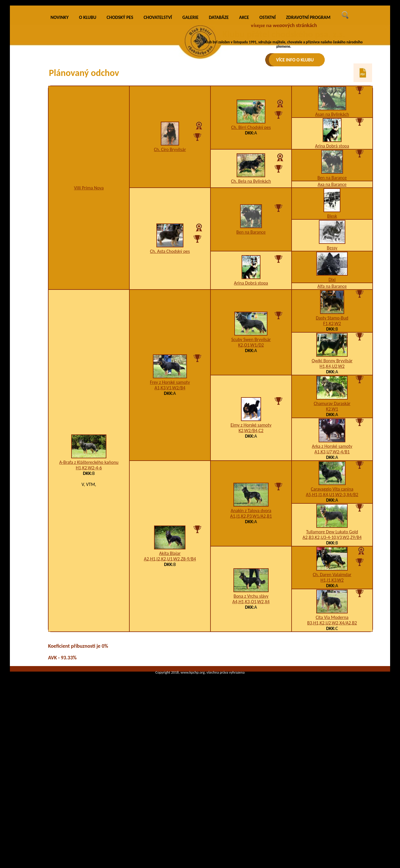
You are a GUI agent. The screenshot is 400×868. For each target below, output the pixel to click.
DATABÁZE (219, 110)
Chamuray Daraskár (332, 496)
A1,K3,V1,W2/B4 (170, 480)
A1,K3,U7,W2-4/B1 (332, 544)
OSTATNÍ (267, 110)
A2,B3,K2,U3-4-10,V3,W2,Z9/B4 (332, 630)
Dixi (332, 372)
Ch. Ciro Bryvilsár (170, 242)
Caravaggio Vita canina (332, 582)
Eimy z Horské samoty (251, 518)
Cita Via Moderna (332, 710)
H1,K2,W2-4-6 (89, 560)
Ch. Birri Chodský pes (251, 220)
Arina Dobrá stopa (332, 238)
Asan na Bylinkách (332, 207)
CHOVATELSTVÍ (158, 110)
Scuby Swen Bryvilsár (251, 432)
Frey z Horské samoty (170, 475)
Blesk (332, 309)
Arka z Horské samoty (332, 539)
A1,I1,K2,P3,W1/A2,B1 (251, 609)
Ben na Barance (332, 270)
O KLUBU (88, 110)
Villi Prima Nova (89, 280)
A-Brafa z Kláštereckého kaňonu (89, 555)
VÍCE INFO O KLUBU (295, 60)
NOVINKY (60, 110)
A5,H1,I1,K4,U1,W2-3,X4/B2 (332, 587)
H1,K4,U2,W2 (332, 459)
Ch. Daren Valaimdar (332, 667)
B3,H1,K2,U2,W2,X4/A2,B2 (332, 715)
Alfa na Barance (332, 379)
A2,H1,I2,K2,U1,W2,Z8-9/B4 (170, 651)
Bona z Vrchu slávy (251, 689)
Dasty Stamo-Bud (332, 410)
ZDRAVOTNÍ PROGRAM (308, 110)
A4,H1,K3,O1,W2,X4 (251, 694)
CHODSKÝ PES (120, 110)
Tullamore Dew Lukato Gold (332, 624)
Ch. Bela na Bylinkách (251, 274)
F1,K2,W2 (332, 416)
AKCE (244, 110)
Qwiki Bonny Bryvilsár (332, 453)
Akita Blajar (170, 646)
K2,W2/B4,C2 (251, 523)
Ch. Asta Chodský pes (170, 344)
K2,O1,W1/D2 (251, 437)
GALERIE (190, 110)
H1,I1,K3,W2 (332, 673)
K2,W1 (332, 502)
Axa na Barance (332, 277)
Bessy (332, 340)
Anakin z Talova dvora (251, 603)
